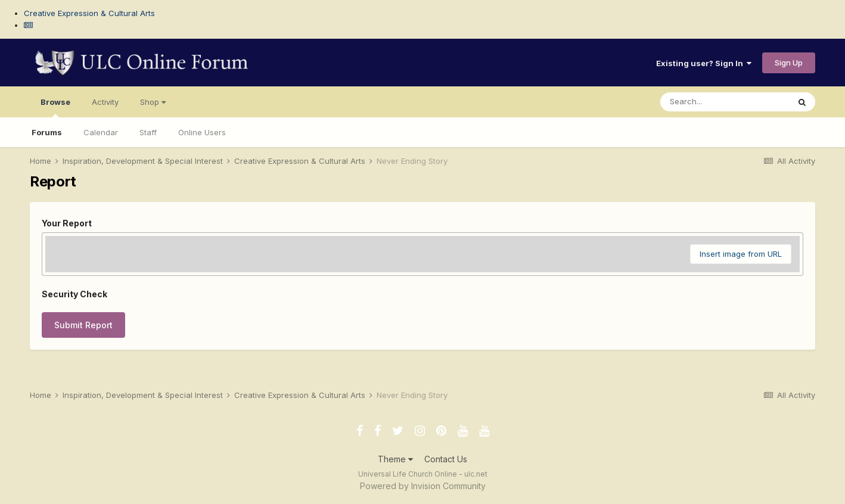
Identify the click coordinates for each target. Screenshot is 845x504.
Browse (55, 107)
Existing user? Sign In (704, 63)
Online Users (202, 132)
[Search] (725, 102)
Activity (105, 102)
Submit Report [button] (83, 325)
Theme (395, 459)
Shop (153, 102)
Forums (47, 132)
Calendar (101, 132)
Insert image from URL (741, 254)
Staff (148, 132)
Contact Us (446, 459)
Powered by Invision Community (423, 486)
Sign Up (789, 63)
